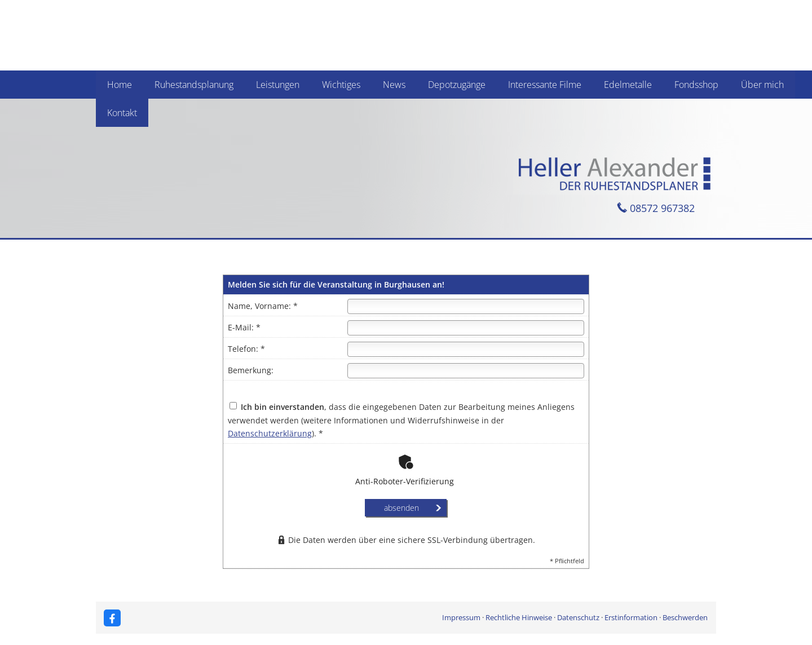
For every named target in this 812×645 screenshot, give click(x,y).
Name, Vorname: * (263, 306)
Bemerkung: (251, 370)
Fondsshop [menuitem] (696, 85)
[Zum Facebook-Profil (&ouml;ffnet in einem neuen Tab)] (112, 618)
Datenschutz (578, 617)
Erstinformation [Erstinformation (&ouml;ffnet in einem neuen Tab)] (631, 617)
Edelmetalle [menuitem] (628, 85)
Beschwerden (685, 617)
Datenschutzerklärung (270, 433)
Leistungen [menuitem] (278, 85)
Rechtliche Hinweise (519, 617)
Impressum (461, 617)
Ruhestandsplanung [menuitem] (194, 85)
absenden (401, 508)
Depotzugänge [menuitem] (457, 85)
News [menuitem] (394, 85)
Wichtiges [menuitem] (341, 85)
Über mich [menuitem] (762, 85)
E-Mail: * (244, 327)
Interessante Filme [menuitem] (545, 85)
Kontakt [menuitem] (122, 113)
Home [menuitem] (120, 85)
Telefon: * (246, 349)
